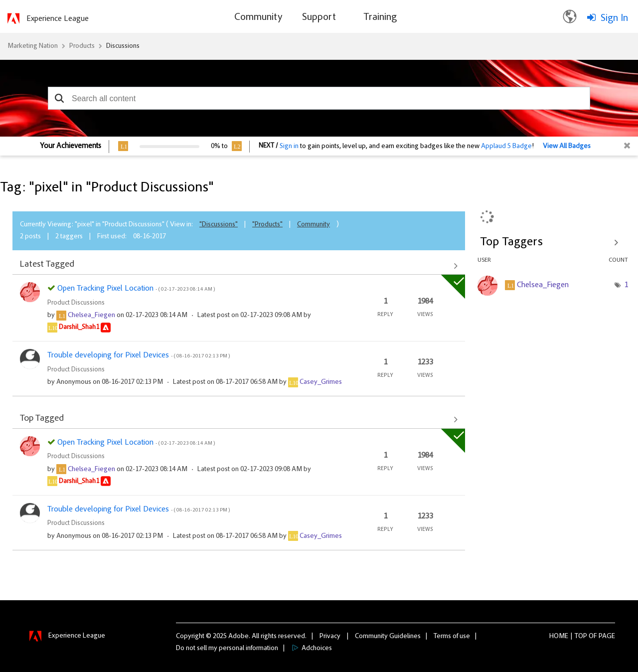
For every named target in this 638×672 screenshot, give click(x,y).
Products (82, 46)
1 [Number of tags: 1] (626, 285)
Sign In (614, 18)
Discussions (123, 46)
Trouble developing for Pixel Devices (139, 355)
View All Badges (567, 147)
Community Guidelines (388, 637)
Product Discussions (76, 303)
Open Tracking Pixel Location (136, 289)
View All (239, 266)
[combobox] (319, 98)
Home (559, 637)
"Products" (267, 225)
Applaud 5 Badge (506, 147)
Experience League (58, 19)
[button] (59, 98)
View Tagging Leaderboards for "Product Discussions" (553, 242)
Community (314, 225)
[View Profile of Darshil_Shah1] (79, 328)
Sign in (289, 147)
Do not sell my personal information (227, 649)
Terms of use (452, 637)
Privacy (330, 637)
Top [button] (581, 637)
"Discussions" (219, 225)
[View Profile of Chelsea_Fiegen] (91, 316)
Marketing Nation (33, 46)
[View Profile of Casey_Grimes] (321, 382)
